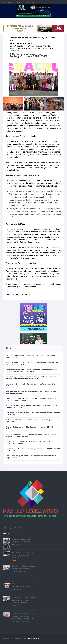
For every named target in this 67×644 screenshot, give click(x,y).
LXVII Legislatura (29, 2)
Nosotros (19, 2)
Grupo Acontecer (33, 639)
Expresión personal (7, 2)
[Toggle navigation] (62, 21)
